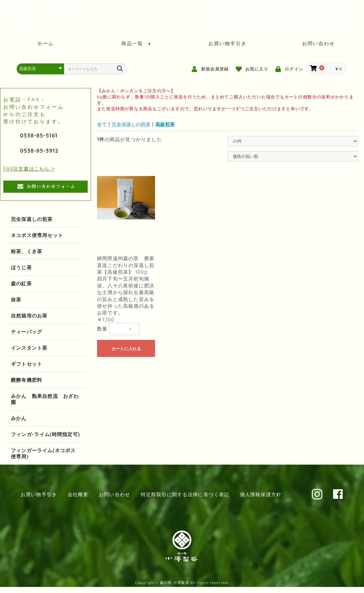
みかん (19, 418)
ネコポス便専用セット (37, 235)
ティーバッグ (27, 332)
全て (102, 124)
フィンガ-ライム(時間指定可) (45, 434)
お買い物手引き (227, 43)
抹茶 (16, 300)
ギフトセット (27, 364)
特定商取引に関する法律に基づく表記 (185, 494)
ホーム (45, 43)
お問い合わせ (322, 14)
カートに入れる (126, 349)
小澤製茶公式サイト (252, 14)
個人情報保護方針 (261, 494)
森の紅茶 (21, 283)
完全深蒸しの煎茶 (32, 219)
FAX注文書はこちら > (29, 169)
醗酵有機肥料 (27, 380)
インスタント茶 (29, 348)
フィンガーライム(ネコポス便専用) (43, 453)
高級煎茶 (165, 124)
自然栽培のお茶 (29, 316)
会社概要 (78, 494)
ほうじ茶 (21, 267)
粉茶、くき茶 (27, 251)
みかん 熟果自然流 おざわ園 (45, 399)
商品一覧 (137, 43)
